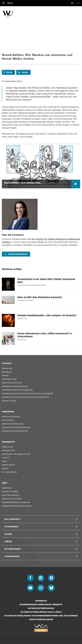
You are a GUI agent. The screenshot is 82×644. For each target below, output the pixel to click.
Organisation (8, 413)
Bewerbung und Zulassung (15, 349)
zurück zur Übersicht (18, 217)
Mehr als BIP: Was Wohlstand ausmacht (39, 260)
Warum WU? (7, 331)
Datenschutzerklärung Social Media (41, 575)
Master (5, 338)
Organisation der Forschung (16, 390)
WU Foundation (9, 435)
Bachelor (7, 335)
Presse (8, 504)
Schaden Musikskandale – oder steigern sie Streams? (47, 278)
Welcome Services (10, 458)
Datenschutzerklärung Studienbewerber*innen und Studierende (41, 578)
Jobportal (7, 451)
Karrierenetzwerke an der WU (17, 469)
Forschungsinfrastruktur (15, 394)
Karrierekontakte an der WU (16, 465)
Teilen (9, 35)
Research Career (10, 454)
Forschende (8, 383)
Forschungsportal (11, 379)
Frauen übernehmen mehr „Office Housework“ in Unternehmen (45, 298)
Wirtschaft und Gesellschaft (16, 417)
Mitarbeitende (12, 512)
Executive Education (12, 346)
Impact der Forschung (13, 387)
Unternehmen (12, 519)
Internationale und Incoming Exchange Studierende (27, 356)
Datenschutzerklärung (41, 571)
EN (72, 3)
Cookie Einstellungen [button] (41, 582)
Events (5, 431)
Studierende (11, 489)
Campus (5, 421)
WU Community (13, 482)
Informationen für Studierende (17, 353)
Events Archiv (8, 428)
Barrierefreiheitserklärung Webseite (41, 567)
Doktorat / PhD (9, 342)
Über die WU (8, 410)
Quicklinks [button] (79, 3)
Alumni (8, 497)
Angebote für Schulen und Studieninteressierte (25, 360)
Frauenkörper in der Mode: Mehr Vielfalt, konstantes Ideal (46, 243)
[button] (8, 3)
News (4, 424)
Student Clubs (9, 364)
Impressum (41, 564)
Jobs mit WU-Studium (12, 462)
